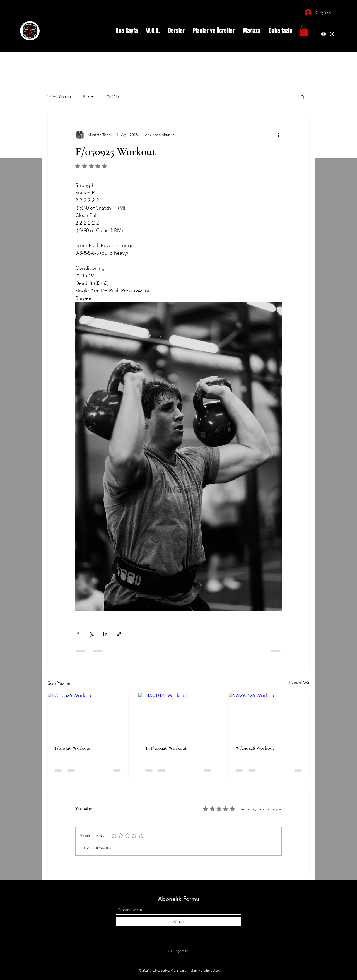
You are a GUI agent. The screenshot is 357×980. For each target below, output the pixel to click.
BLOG (89, 97)
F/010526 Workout (73, 748)
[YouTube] (324, 34)
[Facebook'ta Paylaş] (78, 634)
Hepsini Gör (299, 682)
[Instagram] (332, 34)
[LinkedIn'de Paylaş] (105, 634)
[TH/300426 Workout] (179, 716)
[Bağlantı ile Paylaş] (119, 634)
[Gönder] (178, 922)
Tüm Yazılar (59, 97)
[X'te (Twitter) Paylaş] (92, 634)
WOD (113, 97)
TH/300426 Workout (166, 748)
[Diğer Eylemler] (278, 135)
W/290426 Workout (255, 748)
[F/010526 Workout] (88, 716)
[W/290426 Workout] (269, 716)
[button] (304, 31)
